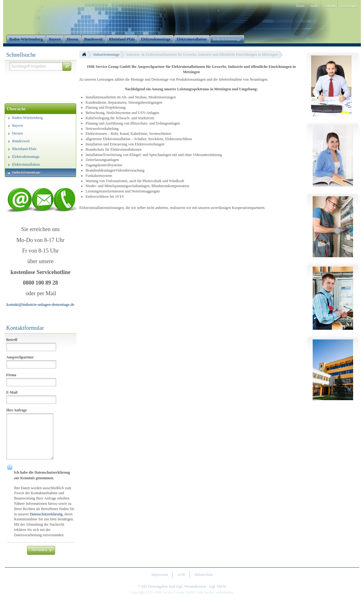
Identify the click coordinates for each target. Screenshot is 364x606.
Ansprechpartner (20, 357)
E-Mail (12, 392)
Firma (11, 375)
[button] (67, 66)
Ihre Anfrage (16, 410)
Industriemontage (106, 54)
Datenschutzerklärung (46, 514)
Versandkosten (195, 586)
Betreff (12, 340)
